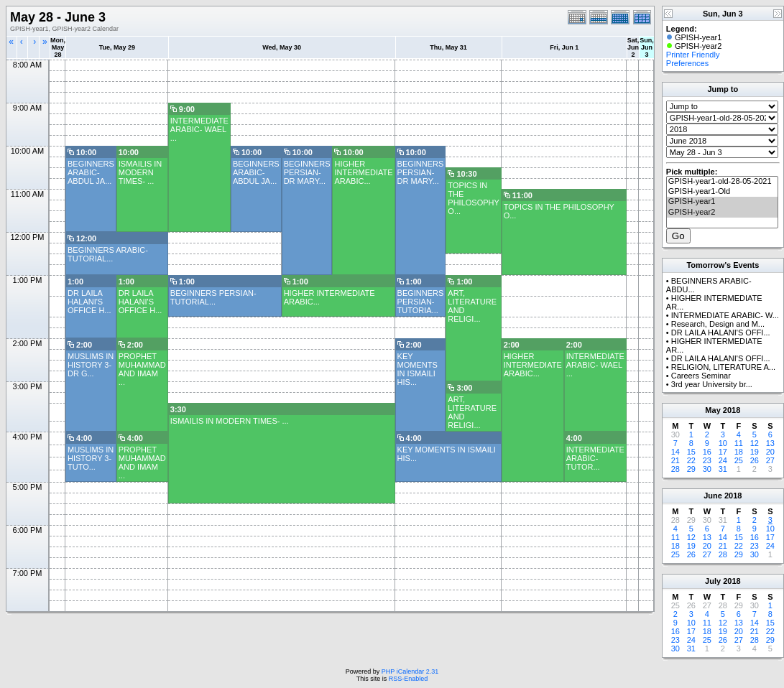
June (713, 496)
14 (675, 452)
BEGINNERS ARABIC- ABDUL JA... (91, 172)
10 (723, 443)
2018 (732, 410)
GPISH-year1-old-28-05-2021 (722, 182)
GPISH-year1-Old (722, 192)
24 (723, 460)
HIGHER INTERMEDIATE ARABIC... (363, 172)
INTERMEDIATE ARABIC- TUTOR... (595, 458)
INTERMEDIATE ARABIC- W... (725, 315)
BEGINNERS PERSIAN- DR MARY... (307, 172)
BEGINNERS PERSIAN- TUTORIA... (421, 302)
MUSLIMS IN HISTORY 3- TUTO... (91, 458)
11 (739, 443)
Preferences (687, 63)
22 (691, 460)
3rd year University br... (712, 384)
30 (707, 469)
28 (675, 469)
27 (770, 460)
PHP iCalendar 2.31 (410, 671)
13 (770, 443)
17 (723, 452)
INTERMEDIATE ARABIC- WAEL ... (199, 129)
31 (723, 469)
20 (770, 452)
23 (707, 460)
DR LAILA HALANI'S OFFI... (721, 333)
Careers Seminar (701, 376)
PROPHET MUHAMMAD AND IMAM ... (142, 369)
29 (691, 469)
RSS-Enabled (409, 679)
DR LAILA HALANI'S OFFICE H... (89, 302)
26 (755, 460)
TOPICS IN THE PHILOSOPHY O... (473, 198)
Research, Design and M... (718, 324)
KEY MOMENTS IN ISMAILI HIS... (418, 369)
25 (739, 460)
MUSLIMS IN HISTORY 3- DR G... (91, 365)
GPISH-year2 (722, 213)
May (712, 410)
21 (675, 460)
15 (691, 452)
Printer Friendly (693, 55)
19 (755, 452)
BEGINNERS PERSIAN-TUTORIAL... (213, 297)
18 (739, 452)
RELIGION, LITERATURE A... (723, 367)
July (713, 581)
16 (707, 452)
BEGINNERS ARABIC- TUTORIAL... (108, 254)
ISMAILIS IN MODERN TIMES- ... (140, 172)
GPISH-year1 (722, 202)
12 (755, 443)
